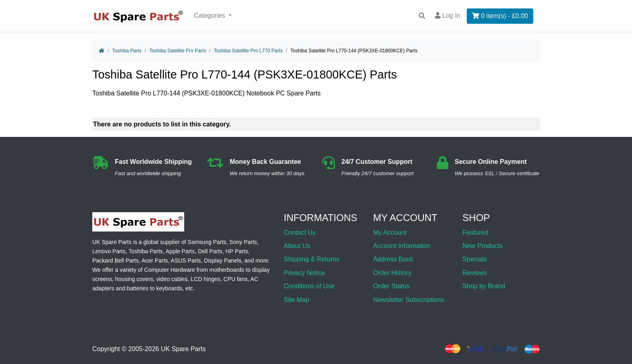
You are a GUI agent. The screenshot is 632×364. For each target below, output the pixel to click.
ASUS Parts (186, 261)
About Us (297, 246)
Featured (475, 233)
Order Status (392, 286)
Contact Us (300, 233)
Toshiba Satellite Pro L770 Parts (248, 51)
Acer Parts (155, 261)
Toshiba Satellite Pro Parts (178, 51)
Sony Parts (243, 242)
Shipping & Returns (312, 259)
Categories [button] (210, 16)
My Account (390, 233)
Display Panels (223, 261)
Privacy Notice (304, 273)
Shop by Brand (484, 286)
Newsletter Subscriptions (409, 300)
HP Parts (237, 251)
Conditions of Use (309, 286)
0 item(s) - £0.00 (500, 16)
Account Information (402, 246)
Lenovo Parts (109, 251)
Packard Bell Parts (115, 261)
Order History (392, 273)
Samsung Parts (207, 242)
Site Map (296, 300)
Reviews (474, 273)
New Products (482, 246)
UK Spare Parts (183, 349)
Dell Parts (210, 251)
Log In (448, 16)
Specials (474, 259)
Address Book (393, 259)
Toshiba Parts (127, 51)
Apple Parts (180, 251)
